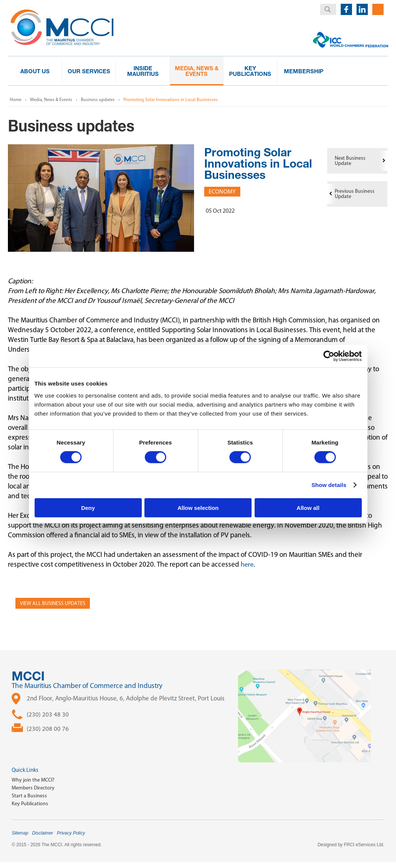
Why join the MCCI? (33, 780)
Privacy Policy (71, 833)
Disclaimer (42, 833)
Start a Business (29, 796)
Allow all (308, 507)
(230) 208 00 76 (48, 729)
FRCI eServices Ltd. (364, 845)
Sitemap (20, 833)
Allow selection (198, 507)
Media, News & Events (51, 100)
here (248, 564)
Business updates (98, 100)
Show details (329, 485)
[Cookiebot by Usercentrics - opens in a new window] (329, 356)
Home (16, 100)
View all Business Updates (53, 603)
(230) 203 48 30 (48, 714)
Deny (88, 507)
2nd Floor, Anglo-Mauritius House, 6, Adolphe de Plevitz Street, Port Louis (126, 698)
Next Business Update (350, 161)
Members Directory (33, 788)
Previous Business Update (355, 194)
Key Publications (30, 804)
